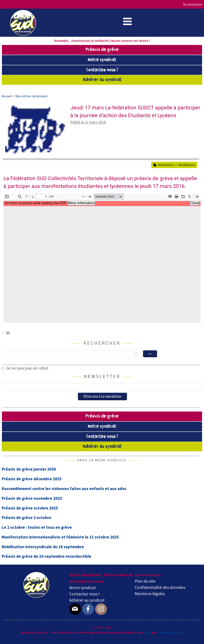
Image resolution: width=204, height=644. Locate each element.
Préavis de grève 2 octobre (27, 517)
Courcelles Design (171, 632)
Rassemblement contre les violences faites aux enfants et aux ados (64, 489)
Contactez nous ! (102, 70)
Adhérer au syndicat (102, 80)
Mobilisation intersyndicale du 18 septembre (43, 547)
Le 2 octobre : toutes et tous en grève (37, 527)
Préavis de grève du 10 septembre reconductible (47, 556)
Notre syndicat (102, 60)
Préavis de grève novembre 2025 (32, 498)
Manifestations (187, 165)
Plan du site (145, 581)
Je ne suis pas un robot (25, 368)
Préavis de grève (102, 50)
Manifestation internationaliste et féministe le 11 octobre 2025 (60, 537)
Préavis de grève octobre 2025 (30, 508)
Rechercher (102, 343)
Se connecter (193, 4)
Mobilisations (166, 165)
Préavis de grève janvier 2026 (29, 469)
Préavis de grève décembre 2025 (32, 479)
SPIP (148, 632)
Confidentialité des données (160, 587)
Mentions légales (150, 594)
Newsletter (102, 376)
